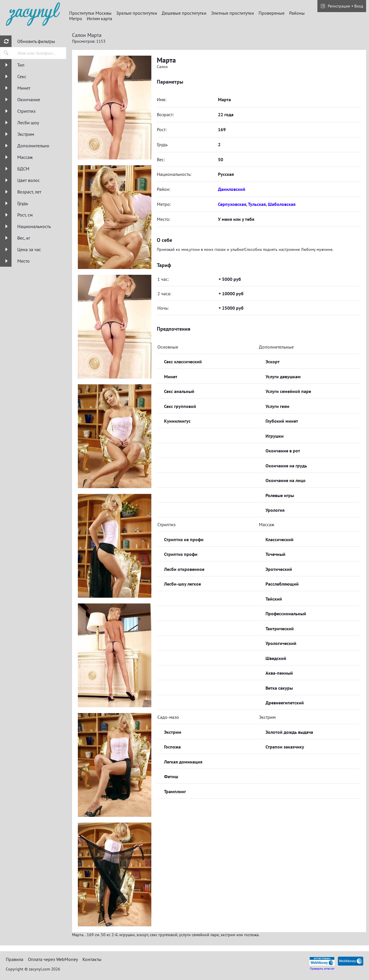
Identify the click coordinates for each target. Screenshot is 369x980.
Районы (297, 13)
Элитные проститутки (232, 13)
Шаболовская (282, 204)
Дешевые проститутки (184, 13)
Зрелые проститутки (137, 13)
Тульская (257, 204)
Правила (15, 959)
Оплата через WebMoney (53, 959)
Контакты (92, 959)
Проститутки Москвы (90, 13)
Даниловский (232, 189)
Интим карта (99, 18)
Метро (76, 18)
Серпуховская (232, 204)
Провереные (272, 13)
